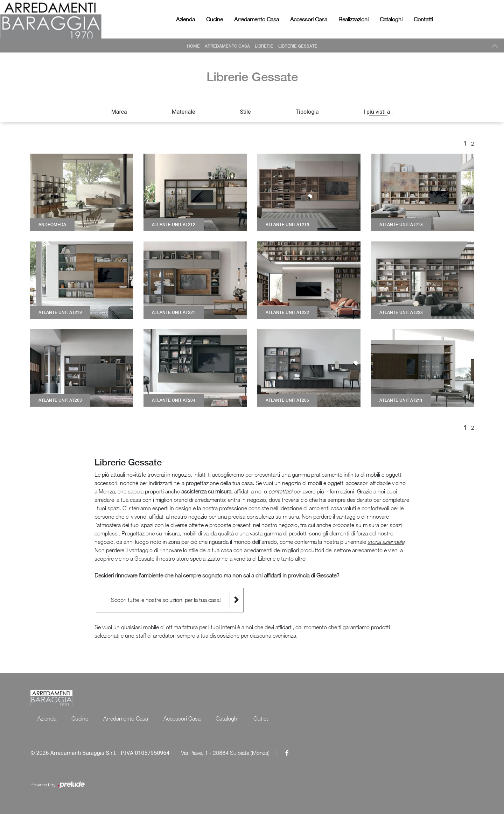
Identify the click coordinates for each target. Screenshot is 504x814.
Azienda (185, 19)
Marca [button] (119, 112)
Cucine (215, 19)
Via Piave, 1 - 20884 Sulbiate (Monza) (225, 753)
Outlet (262, 718)
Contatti (423, 19)
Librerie (264, 46)
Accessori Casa (309, 19)
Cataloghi (391, 19)
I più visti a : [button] (378, 112)
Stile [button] (246, 112)
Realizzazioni (353, 19)
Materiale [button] (184, 112)
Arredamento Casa (257, 19)
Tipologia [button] (307, 112)
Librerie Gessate (298, 46)
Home (193, 46)
